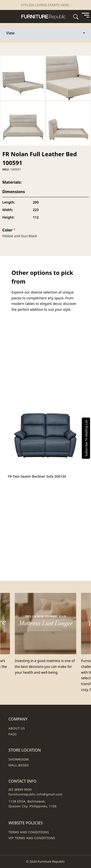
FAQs (13, 734)
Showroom (19, 759)
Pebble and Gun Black (20, 236)
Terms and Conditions (29, 832)
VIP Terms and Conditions (32, 838)
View (20, 33)
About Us (17, 728)
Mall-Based (19, 765)
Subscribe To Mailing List (86, 438)
